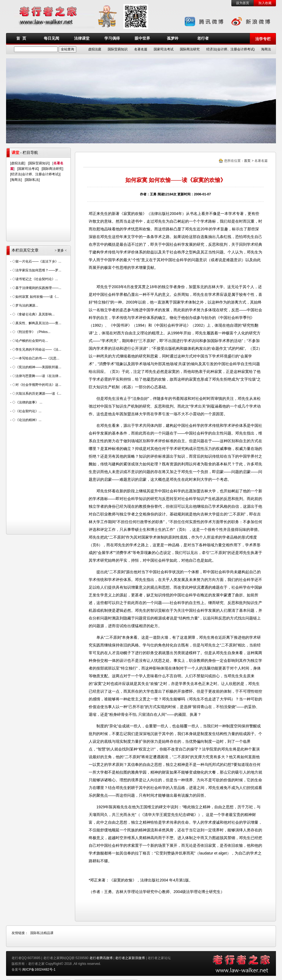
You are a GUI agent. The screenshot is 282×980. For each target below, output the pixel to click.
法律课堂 (82, 38)
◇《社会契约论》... (27, 411)
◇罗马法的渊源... (25, 305)
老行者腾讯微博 (101, 958)
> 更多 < (61, 250)
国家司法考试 (164, 49)
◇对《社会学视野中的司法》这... (37, 385)
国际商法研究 (190, 49)
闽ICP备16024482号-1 (39, 970)
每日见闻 (51, 38)
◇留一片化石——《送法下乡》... (37, 261)
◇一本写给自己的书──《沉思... (36, 358)
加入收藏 (265, 3)
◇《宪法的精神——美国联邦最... (37, 367)
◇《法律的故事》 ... (27, 402)
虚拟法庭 (95, 49)
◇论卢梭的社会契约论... (30, 341)
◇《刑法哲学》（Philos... (31, 332)
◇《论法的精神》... (27, 420)
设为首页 (243, 3)
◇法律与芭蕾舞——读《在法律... (37, 376)
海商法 (266, 49)
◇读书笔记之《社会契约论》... (35, 279)
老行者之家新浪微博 (130, 958)
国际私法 (32, 180)
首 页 (21, 38)
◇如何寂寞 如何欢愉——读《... (35, 297)
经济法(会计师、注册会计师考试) (231, 49)
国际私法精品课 (42, 933)
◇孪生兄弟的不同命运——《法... (37, 350)
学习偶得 (112, 38)
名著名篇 (141, 49)
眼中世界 (142, 38)
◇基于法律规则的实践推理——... (37, 288)
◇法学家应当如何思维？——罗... (37, 270)
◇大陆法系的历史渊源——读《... (37, 394)
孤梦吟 (173, 38)
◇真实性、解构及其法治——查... (37, 323)
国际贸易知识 (118, 49)
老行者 (203, 38)
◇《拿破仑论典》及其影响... (33, 314)
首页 (247, 161)
